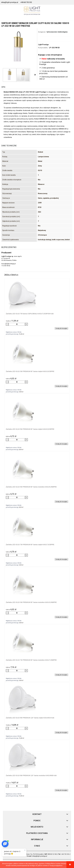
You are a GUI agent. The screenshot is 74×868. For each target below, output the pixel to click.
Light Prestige (43, 45)
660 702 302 (65, 854)
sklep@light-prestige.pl (10, 2)
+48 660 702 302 (26, 2)
